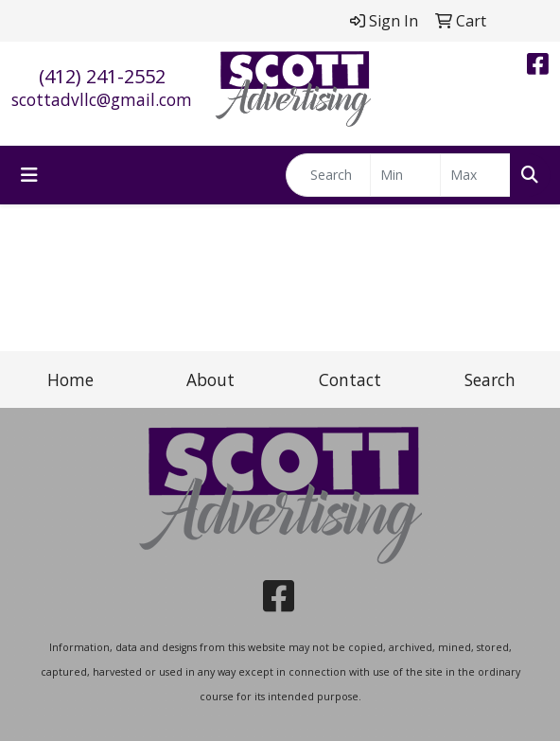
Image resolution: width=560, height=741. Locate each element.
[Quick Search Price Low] (405, 175)
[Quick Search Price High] (475, 175)
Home (70, 379)
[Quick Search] (328, 175)
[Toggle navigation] (29, 175)
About (210, 379)
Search (490, 379)
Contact (350, 379)
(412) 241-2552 (102, 76)
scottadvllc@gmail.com (102, 99)
